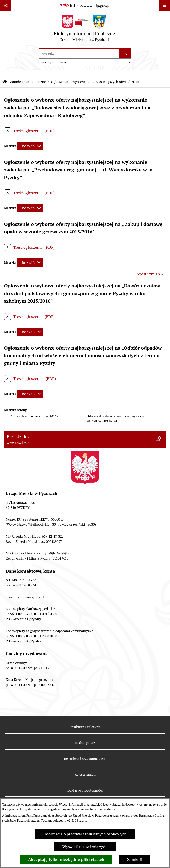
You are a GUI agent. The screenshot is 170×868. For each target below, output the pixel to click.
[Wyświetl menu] (164, 6)
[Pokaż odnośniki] (6, 6)
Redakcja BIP (85, 743)
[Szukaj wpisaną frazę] (125, 53)
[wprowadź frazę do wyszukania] (79, 53)
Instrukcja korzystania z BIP (85, 759)
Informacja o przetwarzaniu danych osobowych (85, 834)
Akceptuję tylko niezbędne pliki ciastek (66, 859)
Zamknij (135, 859)
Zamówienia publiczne (28, 82)
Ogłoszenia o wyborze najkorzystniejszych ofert (89, 82)
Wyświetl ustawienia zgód (85, 847)
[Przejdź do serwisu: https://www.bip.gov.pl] (85, 5)
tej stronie (160, 804)
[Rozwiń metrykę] (30, 146)
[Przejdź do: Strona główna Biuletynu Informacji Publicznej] (5, 82)
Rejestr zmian (85, 774)
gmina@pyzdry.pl (31, 597)
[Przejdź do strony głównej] (85, 30)
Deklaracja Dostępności (85, 790)
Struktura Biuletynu (85, 727)
